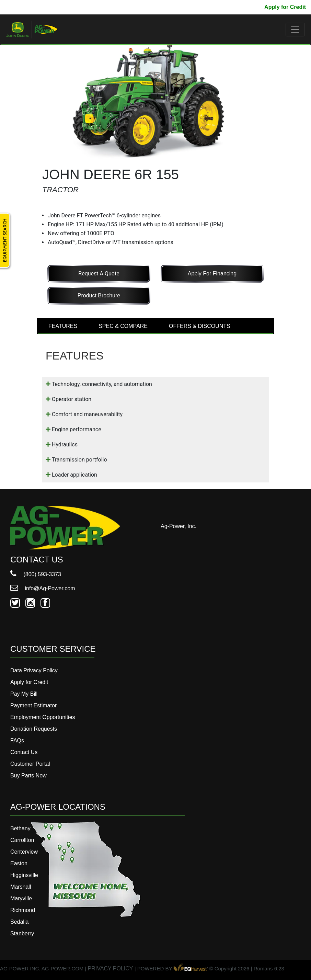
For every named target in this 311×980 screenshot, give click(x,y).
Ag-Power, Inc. (178, 526)
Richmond (23, 910)
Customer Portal (30, 764)
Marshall (21, 887)
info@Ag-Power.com (43, 588)
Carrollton (22, 840)
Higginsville (24, 875)
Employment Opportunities (43, 717)
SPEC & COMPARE (123, 326)
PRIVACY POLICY (111, 968)
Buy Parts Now (28, 776)
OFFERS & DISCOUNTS (200, 326)
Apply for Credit (285, 7)
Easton (19, 863)
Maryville (21, 898)
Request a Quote (99, 274)
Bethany (20, 828)
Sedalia (19, 922)
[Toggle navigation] (295, 30)
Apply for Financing (212, 274)
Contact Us (24, 752)
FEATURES (63, 326)
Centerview (24, 852)
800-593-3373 (26, 7)
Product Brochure (99, 295)
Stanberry (22, 933)
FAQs (17, 740)
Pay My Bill (244, 7)
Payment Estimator (33, 705)
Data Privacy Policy (34, 670)
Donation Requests (34, 729)
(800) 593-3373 (36, 574)
